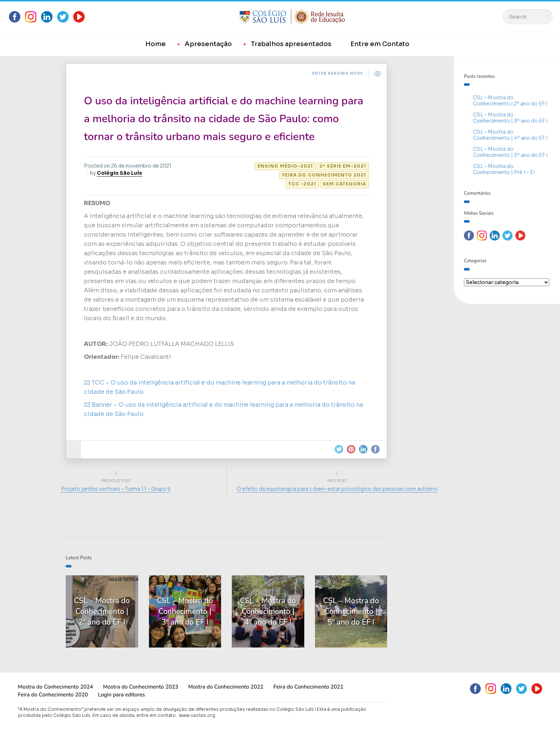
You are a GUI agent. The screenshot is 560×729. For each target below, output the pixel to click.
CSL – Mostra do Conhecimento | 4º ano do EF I (510, 135)
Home (156, 44)
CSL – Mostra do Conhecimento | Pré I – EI (504, 169)
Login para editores (121, 695)
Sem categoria (344, 184)
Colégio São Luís (119, 173)
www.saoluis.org (197, 715)
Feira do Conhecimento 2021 (324, 175)
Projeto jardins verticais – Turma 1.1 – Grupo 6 (116, 489)
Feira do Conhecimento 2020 (53, 695)
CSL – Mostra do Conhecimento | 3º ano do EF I (510, 118)
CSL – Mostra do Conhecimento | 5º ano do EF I (510, 152)
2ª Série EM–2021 (343, 166)
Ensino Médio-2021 (285, 166)
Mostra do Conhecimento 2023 (140, 687)
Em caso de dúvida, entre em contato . (135, 715)
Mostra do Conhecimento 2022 (226, 687)
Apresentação (208, 44)
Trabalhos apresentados (291, 44)
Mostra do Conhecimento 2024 (55, 687)
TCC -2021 (302, 184)
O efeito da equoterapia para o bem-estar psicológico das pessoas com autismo (337, 489)
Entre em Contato (380, 44)
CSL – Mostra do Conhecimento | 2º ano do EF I (510, 101)
